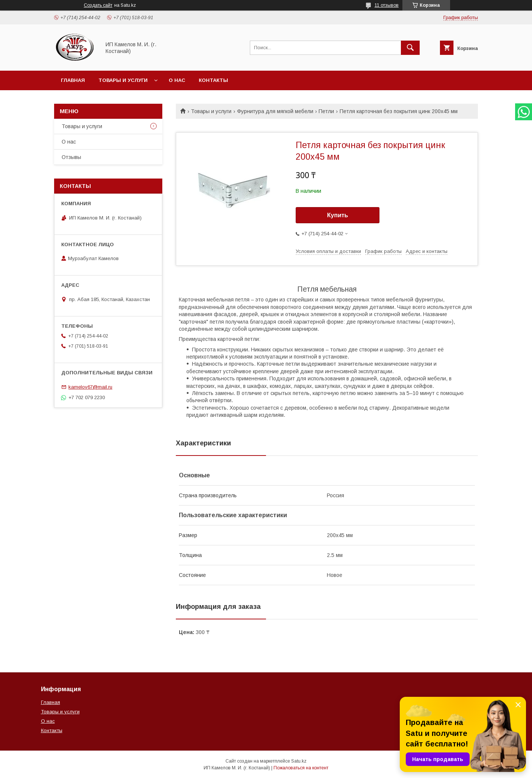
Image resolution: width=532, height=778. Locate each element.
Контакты (213, 80)
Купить (338, 215)
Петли (326, 111)
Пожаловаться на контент (301, 768)
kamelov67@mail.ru (90, 387)
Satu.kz (299, 761)
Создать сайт (98, 5)
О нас (177, 80)
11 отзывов (387, 5)
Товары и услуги (123, 80)
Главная (73, 80)
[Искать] (410, 48)
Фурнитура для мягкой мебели (275, 111)
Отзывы (71, 157)
